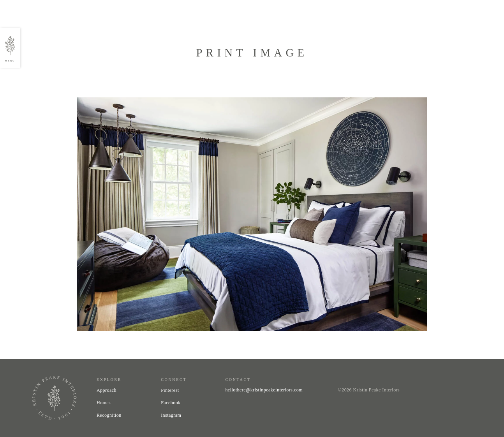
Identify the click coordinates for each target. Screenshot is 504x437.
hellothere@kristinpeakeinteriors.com (264, 390)
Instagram (171, 415)
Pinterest (170, 390)
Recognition (109, 415)
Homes (104, 403)
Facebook (171, 403)
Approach (107, 390)
